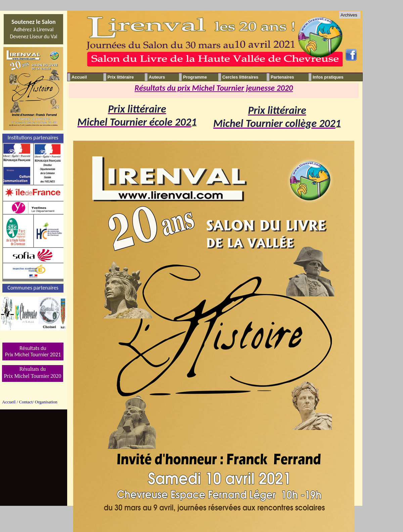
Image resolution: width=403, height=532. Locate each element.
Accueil (79, 77)
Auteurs (157, 77)
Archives (349, 15)
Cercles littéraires (240, 77)
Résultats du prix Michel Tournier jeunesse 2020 (214, 88)
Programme (195, 77)
